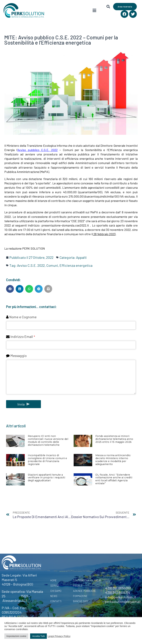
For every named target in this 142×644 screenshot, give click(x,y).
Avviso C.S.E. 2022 (31, 265)
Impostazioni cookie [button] (16, 636)
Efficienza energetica (76, 265)
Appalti (81, 257)
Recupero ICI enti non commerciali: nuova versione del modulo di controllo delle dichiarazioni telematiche (48, 440)
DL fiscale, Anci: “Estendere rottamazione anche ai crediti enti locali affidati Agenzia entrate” (114, 479)
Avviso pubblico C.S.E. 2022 (37, 150)
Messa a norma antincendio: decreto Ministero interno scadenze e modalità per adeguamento (113, 460)
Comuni (52, 265)
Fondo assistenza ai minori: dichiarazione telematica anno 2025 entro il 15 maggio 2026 (114, 439)
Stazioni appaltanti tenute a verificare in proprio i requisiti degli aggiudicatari (46, 478)
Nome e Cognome (23, 317)
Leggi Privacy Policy (59, 636)
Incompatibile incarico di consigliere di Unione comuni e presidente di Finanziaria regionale (47, 460)
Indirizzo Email (23, 336)
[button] (10, 289)
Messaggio (19, 356)
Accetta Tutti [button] (38, 636)
